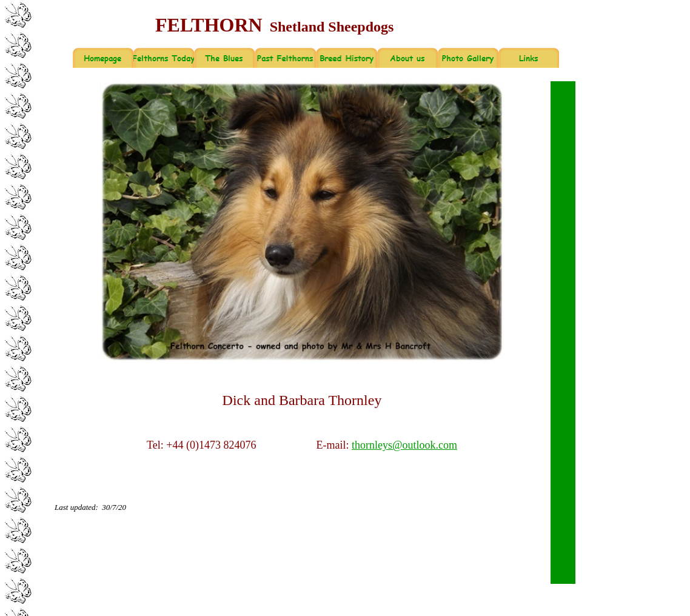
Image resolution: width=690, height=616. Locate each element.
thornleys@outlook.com (404, 445)
